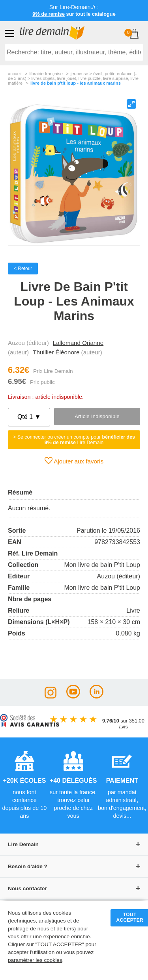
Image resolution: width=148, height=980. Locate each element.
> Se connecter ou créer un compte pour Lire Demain (74, 440)
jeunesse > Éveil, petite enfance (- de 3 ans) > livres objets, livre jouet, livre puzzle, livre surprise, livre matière (73, 78)
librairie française (46, 74)
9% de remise (49, 14)
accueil (15, 74)
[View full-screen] (131, 104)
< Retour (23, 269)
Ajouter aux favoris (74, 461)
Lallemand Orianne (78, 343)
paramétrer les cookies (35, 960)
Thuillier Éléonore (56, 352)
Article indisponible (97, 416)
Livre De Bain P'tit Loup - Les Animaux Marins (76, 83)
